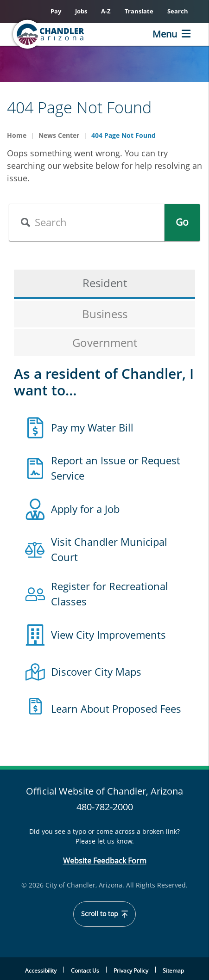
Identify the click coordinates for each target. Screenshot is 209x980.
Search (178, 11)
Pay (56, 11)
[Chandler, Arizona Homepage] (63, 34)
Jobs (81, 11)
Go (182, 222)
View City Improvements (108, 635)
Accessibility (41, 971)
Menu (165, 34)
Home (17, 135)
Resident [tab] (105, 283)
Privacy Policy (131, 971)
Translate (139, 11)
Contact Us (85, 971)
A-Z (106, 11)
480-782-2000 (105, 807)
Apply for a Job (85, 509)
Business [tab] (105, 314)
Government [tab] (105, 342)
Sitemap (173, 971)
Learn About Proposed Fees (116, 709)
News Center (59, 135)
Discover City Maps (96, 672)
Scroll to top (104, 914)
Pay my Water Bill (92, 427)
